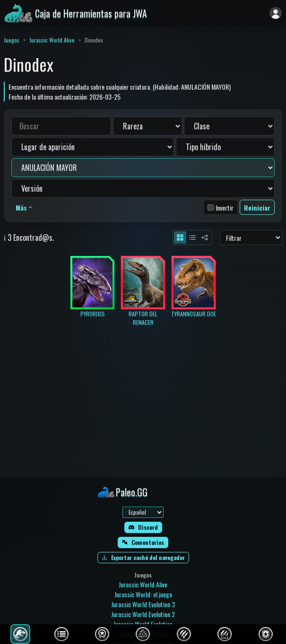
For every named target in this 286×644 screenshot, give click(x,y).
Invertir (225, 208)
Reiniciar (257, 208)
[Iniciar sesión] (276, 13)
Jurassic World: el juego (143, 594)
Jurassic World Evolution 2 (143, 614)
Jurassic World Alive (52, 40)
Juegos (12, 40)
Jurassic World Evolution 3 (143, 604)
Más (25, 208)
